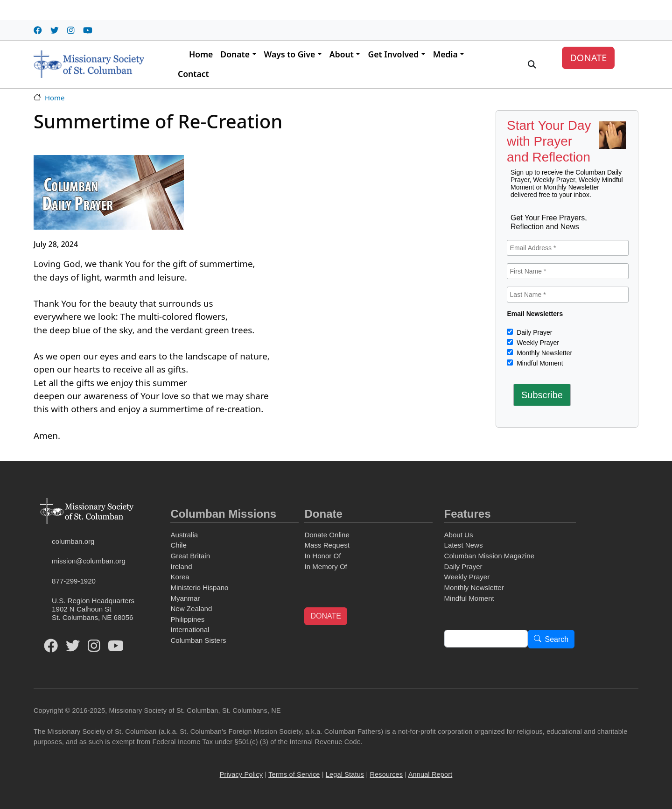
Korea (180, 577)
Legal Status (345, 774)
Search (557, 639)
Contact (193, 74)
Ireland (181, 566)
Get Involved (393, 54)
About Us (459, 535)
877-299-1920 (74, 581)
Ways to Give (290, 54)
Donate (235, 54)
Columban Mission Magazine (490, 556)
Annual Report (430, 774)
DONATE (588, 58)
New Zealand (191, 609)
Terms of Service (294, 774)
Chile (178, 545)
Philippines (187, 619)
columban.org (73, 541)
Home (201, 54)
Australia (184, 535)
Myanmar (185, 598)
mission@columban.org (89, 561)
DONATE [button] (325, 616)
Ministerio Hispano (199, 587)
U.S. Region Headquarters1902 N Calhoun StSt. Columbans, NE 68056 (93, 609)
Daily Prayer (533, 332)
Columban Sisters (198, 640)
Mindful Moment (539, 363)
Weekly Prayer (537, 343)
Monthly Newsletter (543, 353)
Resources (387, 774)
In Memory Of (325, 566)
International (190, 630)
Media (445, 54)
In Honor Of (322, 556)
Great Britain (190, 556)
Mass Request (327, 545)
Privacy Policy (241, 774)
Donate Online (327, 535)
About (342, 54)
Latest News (464, 545)
